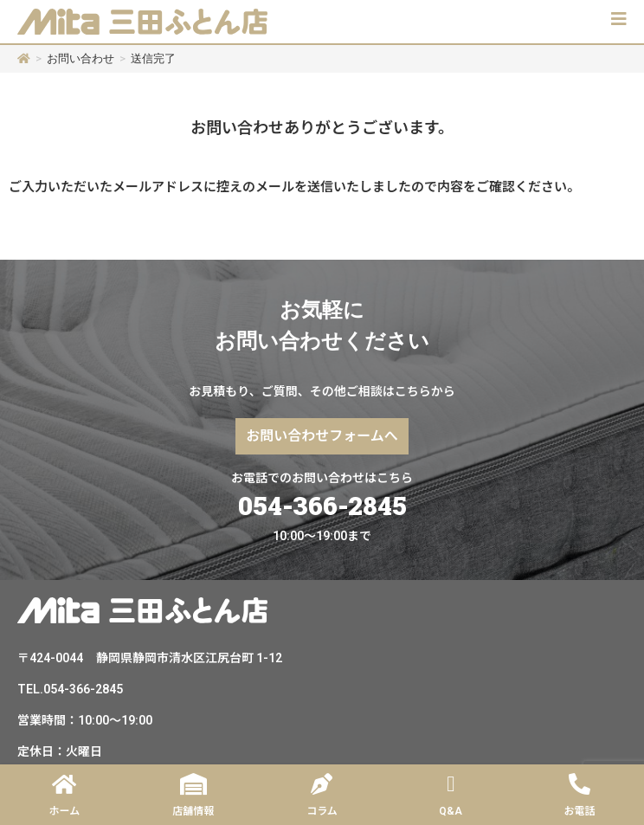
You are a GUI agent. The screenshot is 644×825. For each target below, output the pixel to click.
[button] (619, 19)
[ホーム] (24, 58)
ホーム (65, 811)
